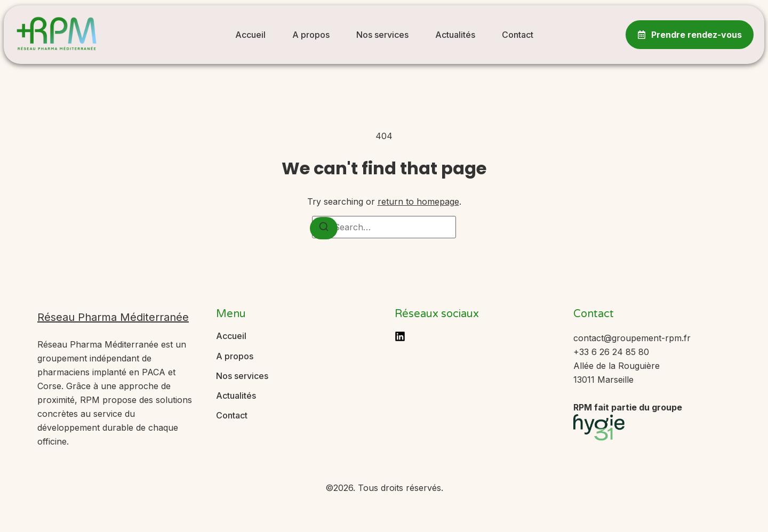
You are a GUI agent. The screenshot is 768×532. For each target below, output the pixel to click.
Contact (518, 35)
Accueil (250, 35)
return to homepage (418, 201)
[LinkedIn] (400, 336)
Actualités (455, 35)
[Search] (324, 228)
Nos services (382, 35)
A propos (311, 35)
